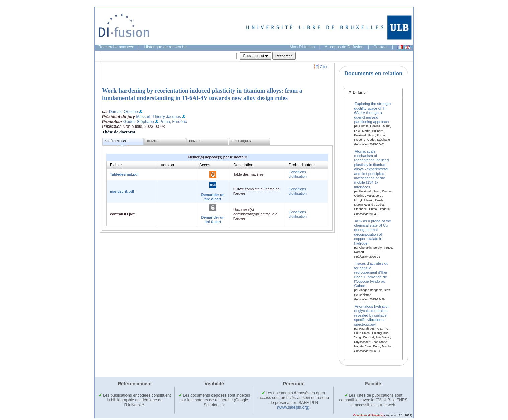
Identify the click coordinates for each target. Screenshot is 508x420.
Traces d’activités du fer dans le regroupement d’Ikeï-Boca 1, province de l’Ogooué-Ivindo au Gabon (371, 275)
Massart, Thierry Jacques (158, 117)
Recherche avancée (116, 47)
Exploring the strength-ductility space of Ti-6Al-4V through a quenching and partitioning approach (373, 113)
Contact (380, 47)
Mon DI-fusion (302, 47)
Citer (324, 67)
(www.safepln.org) (293, 407)
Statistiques (241, 141)
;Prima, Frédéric (173, 122)
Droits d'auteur (302, 165)
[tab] (373, 93)
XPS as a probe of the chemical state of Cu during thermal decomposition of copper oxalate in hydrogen (373, 232)
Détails (153, 141)
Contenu (196, 141)
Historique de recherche (165, 47)
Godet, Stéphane (139, 122)
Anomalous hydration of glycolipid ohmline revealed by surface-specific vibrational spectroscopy (372, 315)
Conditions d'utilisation (298, 174)
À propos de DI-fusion (344, 47)
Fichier (116, 165)
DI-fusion (360, 92)
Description (243, 165)
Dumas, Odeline (123, 112)
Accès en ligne (116, 142)
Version (167, 165)
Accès (205, 165)
